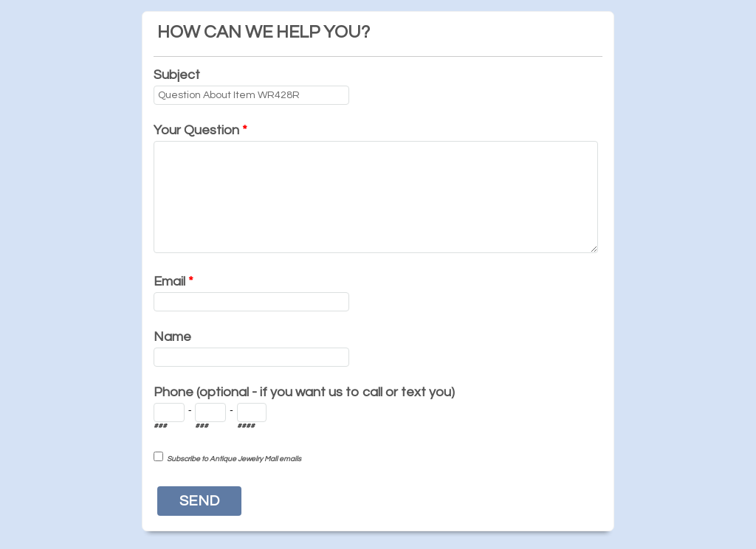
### (160, 426)
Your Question (200, 130)
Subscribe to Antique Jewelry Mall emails (234, 459)
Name (172, 337)
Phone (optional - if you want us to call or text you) (304, 392)
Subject (177, 75)
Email (173, 282)
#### (246, 426)
